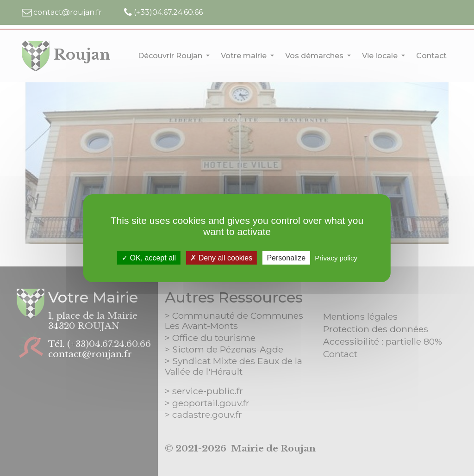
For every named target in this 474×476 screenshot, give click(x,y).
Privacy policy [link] (336, 257)
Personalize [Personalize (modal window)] (286, 257)
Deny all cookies (221, 257)
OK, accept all (149, 257)
